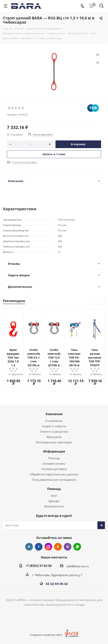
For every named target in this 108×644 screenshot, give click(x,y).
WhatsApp (77, 547)
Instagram (48, 547)
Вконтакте (29, 547)
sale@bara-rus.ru (77, 566)
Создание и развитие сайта (46, 635)
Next (102, 301)
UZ (52, 584)
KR (57, 584)
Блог (54, 496)
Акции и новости (54, 426)
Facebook (39, 547)
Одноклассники (58, 547)
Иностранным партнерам (54, 442)
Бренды (54, 501)
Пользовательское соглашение (54, 480)
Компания (54, 414)
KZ (48, 584)
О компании (54, 421)
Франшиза (54, 437)
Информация (54, 451)
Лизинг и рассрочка (54, 431)
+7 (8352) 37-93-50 (39, 566)
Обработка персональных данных (54, 474)
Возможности (54, 506)
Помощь (54, 458)
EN (61, 584)
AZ (66, 584)
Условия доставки (54, 469)
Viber (68, 547)
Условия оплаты (54, 463)
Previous (96, 301)
